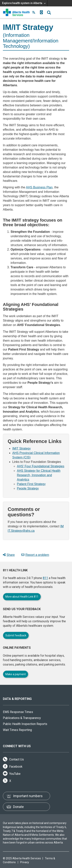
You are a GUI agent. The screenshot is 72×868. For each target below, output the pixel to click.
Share (9, 555)
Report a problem (35, 555)
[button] (41, 12)
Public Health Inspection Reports (25, 724)
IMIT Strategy (22, 448)
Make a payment (16, 674)
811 (45, 578)
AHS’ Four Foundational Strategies (41, 466)
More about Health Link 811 (22, 597)
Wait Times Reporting (17, 730)
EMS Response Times (18, 712)
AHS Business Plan (39, 187)
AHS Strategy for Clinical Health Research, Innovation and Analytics (39, 475)
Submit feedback (16, 635)
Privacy (25, 862)
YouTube (12, 774)
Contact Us (13, 759)
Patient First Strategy (31, 484)
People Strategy (28, 488)
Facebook (13, 767)
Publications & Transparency (22, 718)
